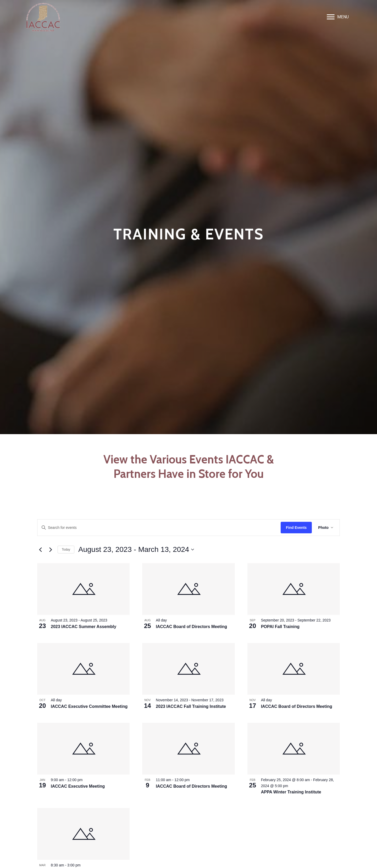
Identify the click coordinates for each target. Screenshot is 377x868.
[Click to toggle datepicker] (136, 550)
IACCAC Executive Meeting (78, 786)
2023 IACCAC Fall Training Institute (191, 706)
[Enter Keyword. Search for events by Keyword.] (159, 528)
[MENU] (338, 17)
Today (66, 550)
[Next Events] (51, 550)
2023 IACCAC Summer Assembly (84, 627)
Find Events (296, 528)
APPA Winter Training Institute (291, 792)
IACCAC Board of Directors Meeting (191, 627)
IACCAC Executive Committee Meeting (89, 706)
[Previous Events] (40, 550)
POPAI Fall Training (280, 627)
